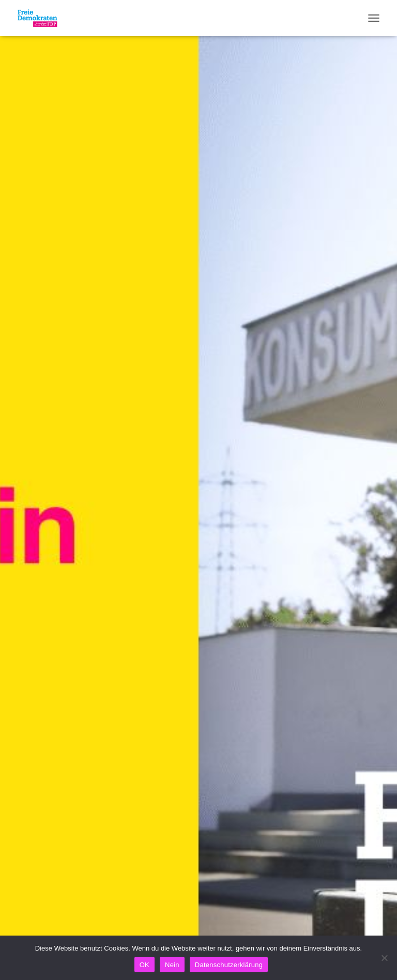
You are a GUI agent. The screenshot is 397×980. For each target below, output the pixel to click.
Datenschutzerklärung (229, 965)
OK (144, 965)
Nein (172, 965)
